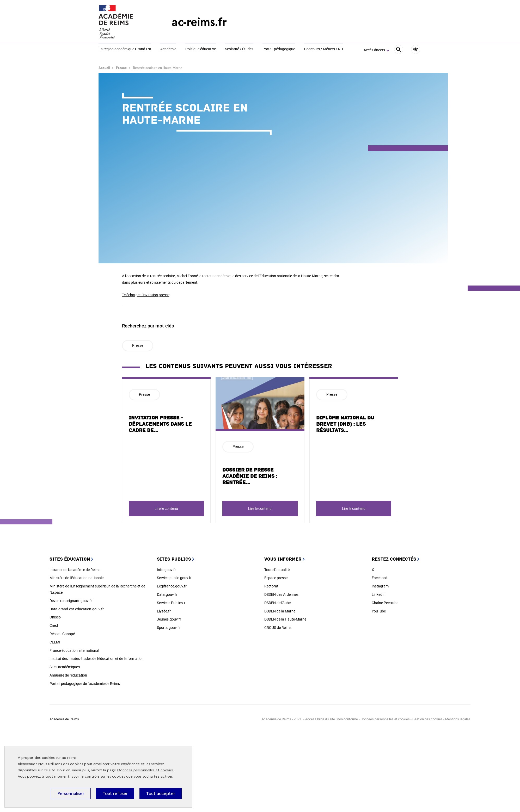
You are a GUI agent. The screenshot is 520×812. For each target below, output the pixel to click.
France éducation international (74, 650)
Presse (121, 68)
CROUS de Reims (278, 627)
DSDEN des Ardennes (281, 594)
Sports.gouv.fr (169, 627)
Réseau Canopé (62, 634)
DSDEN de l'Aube (277, 603)
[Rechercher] (399, 50)
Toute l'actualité (277, 570)
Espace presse (276, 578)
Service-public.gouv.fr (174, 578)
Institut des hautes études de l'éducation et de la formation (97, 658)
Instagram (380, 586)
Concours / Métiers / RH (324, 49)
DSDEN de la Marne (280, 611)
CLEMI (55, 642)
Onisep (55, 617)
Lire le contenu (166, 508)
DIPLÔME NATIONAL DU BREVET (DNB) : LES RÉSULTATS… (345, 424)
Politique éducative (201, 49)
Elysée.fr (164, 611)
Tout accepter (161, 794)
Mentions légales (458, 719)
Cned (54, 625)
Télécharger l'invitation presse (146, 295)
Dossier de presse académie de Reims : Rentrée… (250, 476)
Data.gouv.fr (167, 594)
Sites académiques (65, 667)
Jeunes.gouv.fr (169, 619)
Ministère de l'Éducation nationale (77, 578)
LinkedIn (379, 594)
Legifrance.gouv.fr (172, 586)
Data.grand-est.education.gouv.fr (77, 609)
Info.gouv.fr (166, 570)
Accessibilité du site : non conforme (332, 719)
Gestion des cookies (427, 719)
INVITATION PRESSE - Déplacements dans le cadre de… (160, 424)
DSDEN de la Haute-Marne (285, 619)
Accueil (104, 68)
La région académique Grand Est (125, 49)
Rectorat (271, 586)
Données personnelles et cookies (145, 770)
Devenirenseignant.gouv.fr (71, 601)
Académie (168, 49)
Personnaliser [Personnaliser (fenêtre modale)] (71, 794)
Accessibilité (416, 49)
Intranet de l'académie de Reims (75, 570)
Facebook (380, 578)
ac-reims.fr (199, 22)
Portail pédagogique (279, 49)
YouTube (379, 611)
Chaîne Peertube (385, 603)
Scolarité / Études (239, 49)
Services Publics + (171, 603)
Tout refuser (115, 794)
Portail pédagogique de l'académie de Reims (85, 683)
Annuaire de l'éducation (68, 675)
